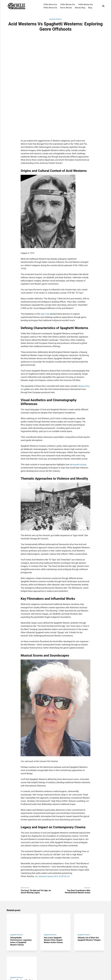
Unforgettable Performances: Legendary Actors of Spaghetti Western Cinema (19, 901)
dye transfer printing (79, 421)
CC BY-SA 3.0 (67, 833)
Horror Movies (66, 8)
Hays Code (45, 271)
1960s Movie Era (50, 8)
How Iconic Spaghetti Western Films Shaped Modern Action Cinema (54, 899)
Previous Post (38, 848)
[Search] (103, 6)
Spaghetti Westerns (55, 19)
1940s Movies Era (68, 4)
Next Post (73, 848)
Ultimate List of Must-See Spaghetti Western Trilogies (89, 899)
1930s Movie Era (50, 4)
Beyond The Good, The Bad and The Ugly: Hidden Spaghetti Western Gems (22, 945)
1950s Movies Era (85, 4)
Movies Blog (80, 8)
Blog (90, 8)
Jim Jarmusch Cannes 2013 (47, 833)
